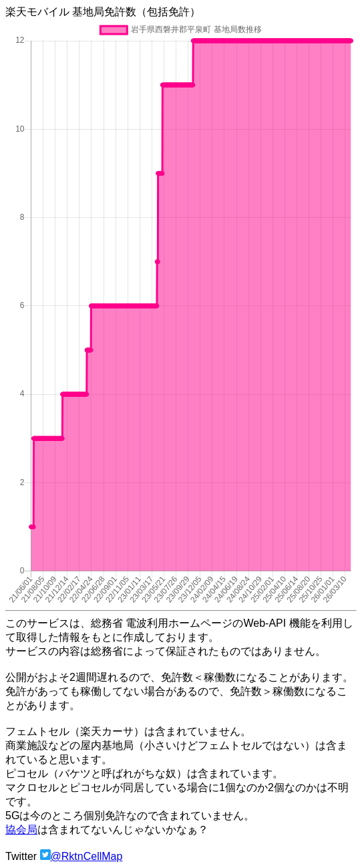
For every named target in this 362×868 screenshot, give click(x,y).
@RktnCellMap (87, 856)
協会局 (21, 830)
